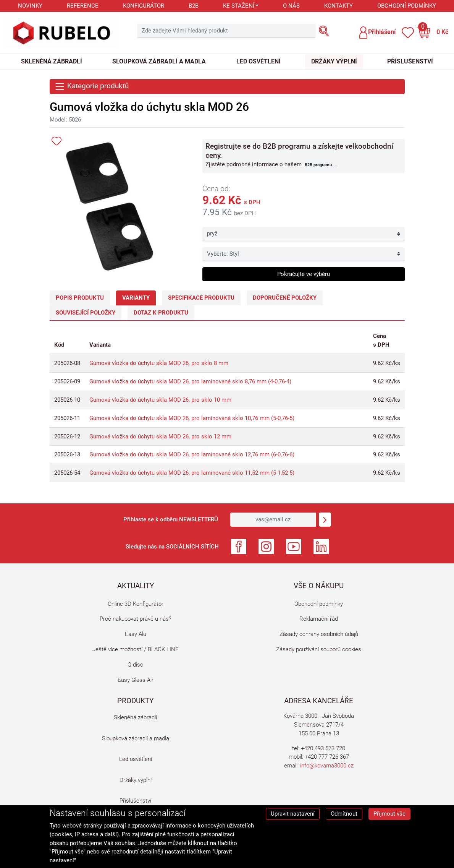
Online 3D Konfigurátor (136, 604)
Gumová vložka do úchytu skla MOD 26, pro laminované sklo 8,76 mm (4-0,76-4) (190, 381)
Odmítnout (344, 814)
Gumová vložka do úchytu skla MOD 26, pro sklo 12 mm (160, 436)
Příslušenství (410, 61)
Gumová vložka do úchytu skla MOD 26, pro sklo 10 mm (160, 400)
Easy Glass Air (136, 680)
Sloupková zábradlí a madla (159, 61)
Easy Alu (136, 634)
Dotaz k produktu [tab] (161, 313)
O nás (291, 6)
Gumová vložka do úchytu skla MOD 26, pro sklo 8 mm (159, 363)
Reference (83, 6)
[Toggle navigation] (227, 87)
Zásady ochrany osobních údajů (319, 634)
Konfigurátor (144, 6)
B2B (194, 6)
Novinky (30, 6)
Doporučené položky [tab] (285, 298)
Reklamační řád (319, 619)
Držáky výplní (334, 61)
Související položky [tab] (86, 313)
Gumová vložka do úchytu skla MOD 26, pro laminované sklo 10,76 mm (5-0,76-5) (192, 418)
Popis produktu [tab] (80, 298)
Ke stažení (239, 6)
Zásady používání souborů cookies (319, 649)
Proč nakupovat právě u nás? (136, 619)
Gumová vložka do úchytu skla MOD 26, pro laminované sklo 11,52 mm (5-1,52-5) (192, 473)
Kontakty (338, 6)
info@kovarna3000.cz (327, 766)
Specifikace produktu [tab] (201, 298)
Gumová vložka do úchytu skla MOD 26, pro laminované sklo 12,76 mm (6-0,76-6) (192, 454)
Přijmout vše (389, 814)
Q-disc (135, 665)
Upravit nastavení (293, 814)
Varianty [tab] (136, 298)
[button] (377, 32)
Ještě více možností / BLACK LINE (136, 649)
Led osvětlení (259, 61)
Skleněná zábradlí (52, 61)
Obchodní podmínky (407, 6)
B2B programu (318, 165)
